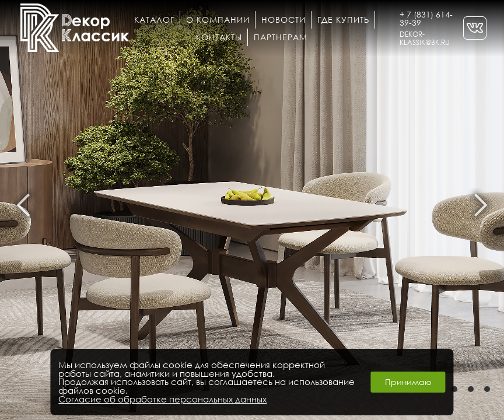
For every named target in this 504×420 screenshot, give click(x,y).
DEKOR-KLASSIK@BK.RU (425, 38)
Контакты (219, 37)
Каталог (154, 20)
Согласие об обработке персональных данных (162, 399)
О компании (218, 20)
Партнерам (281, 37)
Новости (283, 20)
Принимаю (408, 382)
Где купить (343, 20)
